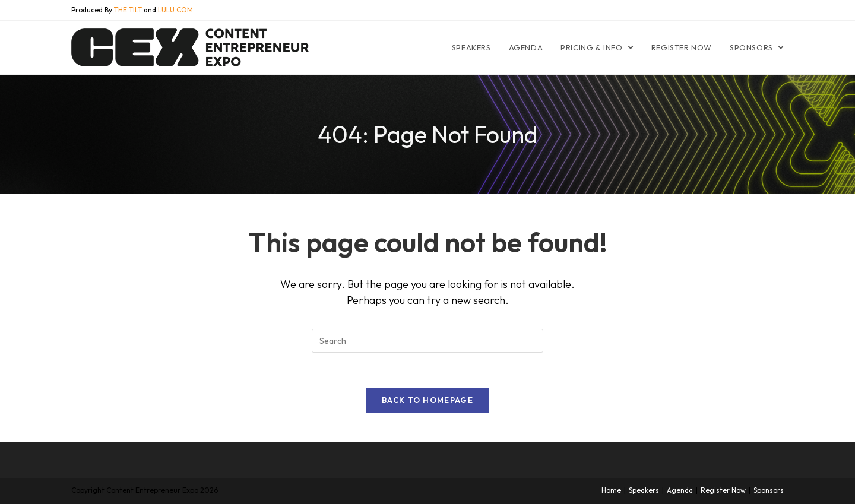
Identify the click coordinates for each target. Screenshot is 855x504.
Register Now (723, 490)
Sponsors (769, 490)
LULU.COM (175, 10)
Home (611, 490)
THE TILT (128, 10)
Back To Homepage (427, 400)
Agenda (680, 490)
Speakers (644, 490)
